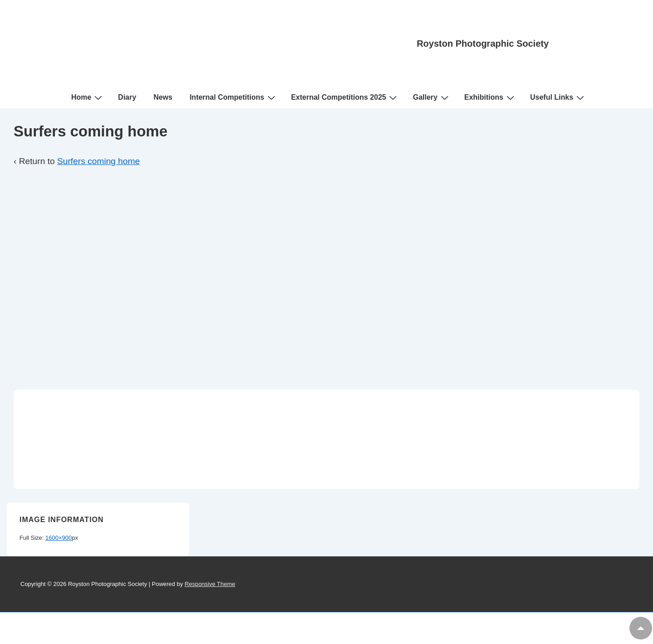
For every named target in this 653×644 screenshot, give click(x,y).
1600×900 (58, 538)
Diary (127, 97)
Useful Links (558, 97)
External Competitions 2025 (345, 97)
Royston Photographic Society (483, 44)
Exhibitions (490, 97)
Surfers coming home (98, 161)
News (163, 97)
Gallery (431, 97)
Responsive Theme (210, 584)
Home (88, 97)
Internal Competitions (233, 97)
